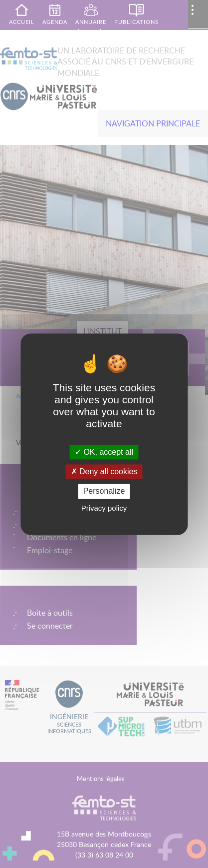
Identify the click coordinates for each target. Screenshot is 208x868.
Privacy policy (104, 508)
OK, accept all (104, 452)
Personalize (104, 491)
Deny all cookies (104, 472)
